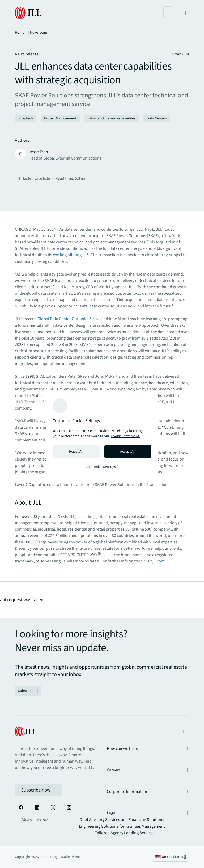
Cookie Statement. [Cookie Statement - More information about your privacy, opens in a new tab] (125, 436)
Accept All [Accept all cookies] (128, 452)
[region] (102, 434)
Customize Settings (102, 467)
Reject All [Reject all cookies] (76, 452)
